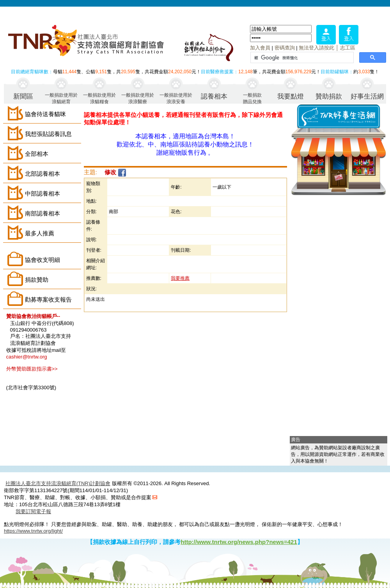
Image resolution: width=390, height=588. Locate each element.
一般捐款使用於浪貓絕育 (61, 98)
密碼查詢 (285, 48)
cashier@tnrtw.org (27, 357)
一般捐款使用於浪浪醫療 (138, 98)
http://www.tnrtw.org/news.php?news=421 (239, 542)
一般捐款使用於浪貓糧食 (99, 98)
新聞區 (23, 96)
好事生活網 (367, 96)
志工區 (348, 48)
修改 (110, 172)
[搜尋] (301, 58)
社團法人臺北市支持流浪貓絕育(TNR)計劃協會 (58, 483)
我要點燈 (291, 96)
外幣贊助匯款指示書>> (32, 369)
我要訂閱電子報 (33, 511)
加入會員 (260, 48)
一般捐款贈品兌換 (252, 98)
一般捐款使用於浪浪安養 (176, 98)
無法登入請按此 (316, 48)
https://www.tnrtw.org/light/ (33, 531)
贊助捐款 (329, 96)
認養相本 (214, 96)
